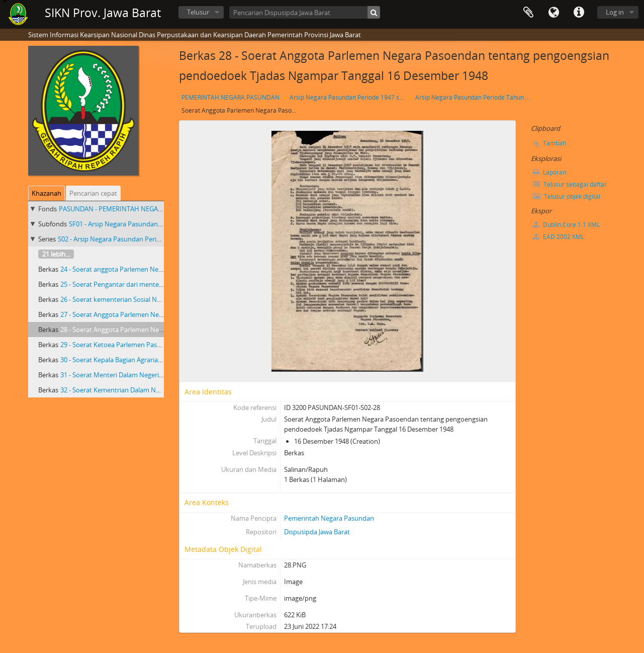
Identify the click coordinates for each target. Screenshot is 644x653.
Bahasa (554, 13)
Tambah (555, 143)
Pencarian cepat (93, 193)
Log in (615, 12)
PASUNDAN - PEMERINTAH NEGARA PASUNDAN (130, 209)
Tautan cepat (579, 13)
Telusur (198, 12)
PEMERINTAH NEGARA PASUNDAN (231, 97)
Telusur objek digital (567, 196)
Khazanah (47, 193)
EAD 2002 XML (559, 237)
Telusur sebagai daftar (570, 184)
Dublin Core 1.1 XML (566, 225)
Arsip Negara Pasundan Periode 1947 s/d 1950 (349, 97)
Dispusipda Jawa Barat (317, 532)
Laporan (549, 172)
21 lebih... (56, 254)
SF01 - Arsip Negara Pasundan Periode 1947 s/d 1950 (147, 224)
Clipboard (528, 13)
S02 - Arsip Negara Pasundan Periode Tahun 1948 (131, 239)
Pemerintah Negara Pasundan (329, 518)
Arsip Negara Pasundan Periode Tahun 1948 (474, 97)
